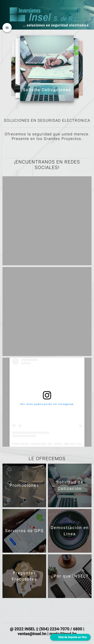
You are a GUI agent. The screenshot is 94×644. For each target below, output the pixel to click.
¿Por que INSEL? (34, 86)
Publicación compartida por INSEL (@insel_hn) (47, 444)
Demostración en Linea (60, 87)
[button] (70, 637)
